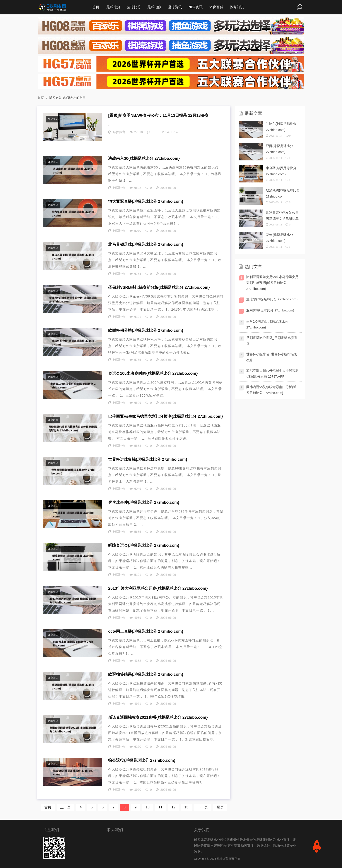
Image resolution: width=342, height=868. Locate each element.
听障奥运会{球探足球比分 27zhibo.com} (144, 545)
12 (173, 807)
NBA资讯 (196, 7)
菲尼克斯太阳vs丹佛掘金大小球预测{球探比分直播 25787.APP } (272, 373)
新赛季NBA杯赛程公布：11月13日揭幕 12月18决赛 (158, 115)
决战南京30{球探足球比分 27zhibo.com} (144, 158)
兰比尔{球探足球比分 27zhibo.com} (272, 299)
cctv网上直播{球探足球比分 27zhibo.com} (146, 631)
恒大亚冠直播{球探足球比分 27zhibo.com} (146, 201)
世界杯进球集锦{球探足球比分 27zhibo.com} (148, 459)
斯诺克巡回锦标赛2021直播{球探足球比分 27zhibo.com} (158, 717)
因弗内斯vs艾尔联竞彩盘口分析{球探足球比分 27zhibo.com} (271, 390)
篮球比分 (134, 7)
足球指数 (154, 7)
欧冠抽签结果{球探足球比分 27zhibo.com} (146, 674)
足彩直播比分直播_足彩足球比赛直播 (272, 341)
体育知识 (237, 7)
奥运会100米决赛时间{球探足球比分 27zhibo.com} (153, 373)
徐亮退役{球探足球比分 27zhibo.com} (142, 760)
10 (148, 807)
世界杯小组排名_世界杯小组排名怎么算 (272, 357)
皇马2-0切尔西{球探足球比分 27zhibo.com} (267, 324)
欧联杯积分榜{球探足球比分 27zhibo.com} (146, 330)
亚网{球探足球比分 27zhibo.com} (270, 310)
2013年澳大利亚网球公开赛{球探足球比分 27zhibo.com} (158, 588)
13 (186, 807)
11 (161, 807)
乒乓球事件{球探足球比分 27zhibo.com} (144, 502)
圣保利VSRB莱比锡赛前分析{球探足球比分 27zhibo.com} (159, 287)
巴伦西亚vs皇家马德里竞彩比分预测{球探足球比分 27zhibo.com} (166, 416)
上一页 (65, 807)
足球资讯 (175, 7)
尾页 (220, 807)
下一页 (203, 807)
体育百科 (216, 7)
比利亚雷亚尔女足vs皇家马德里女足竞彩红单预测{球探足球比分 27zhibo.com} (272, 283)
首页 (96, 7)
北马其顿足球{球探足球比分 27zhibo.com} (146, 244)
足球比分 (113, 7)
